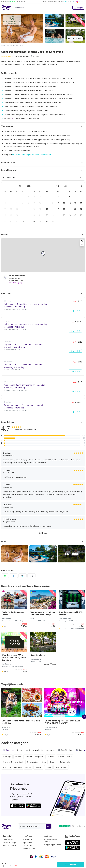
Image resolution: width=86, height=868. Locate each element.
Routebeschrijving (15, 283)
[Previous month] (4, 186)
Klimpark (18, 757)
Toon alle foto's (75, 39)
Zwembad (29, 757)
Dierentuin (52, 757)
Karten (45, 762)
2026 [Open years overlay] (29, 186)
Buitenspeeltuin (67, 762)
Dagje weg (8, 750)
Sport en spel (7, 762)
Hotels (20, 750)
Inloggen (79, 8)
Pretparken (40, 757)
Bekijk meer (43, 533)
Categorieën (20, 8)
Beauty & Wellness (12, 46)
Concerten (39, 768)
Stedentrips (7, 768)
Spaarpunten (28, 843)
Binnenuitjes (7, 757)
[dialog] (43, 204)
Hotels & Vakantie (34, 750)
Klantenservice (8, 840)
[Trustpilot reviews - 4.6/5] (72, 826)
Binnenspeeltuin (33, 762)
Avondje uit (50, 750)
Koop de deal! (71, 865)
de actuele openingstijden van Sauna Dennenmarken (32, 155)
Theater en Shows (62, 768)
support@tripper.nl (9, 846)
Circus (71, 757)
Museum (62, 757)
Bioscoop (54, 762)
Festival (50, 768)
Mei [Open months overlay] (21, 186)
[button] (43, 73)
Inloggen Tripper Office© (53, 845)
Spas (21, 46)
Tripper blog (27, 846)
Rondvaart (18, 768)
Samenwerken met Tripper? (51, 841)
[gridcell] (5, 197)
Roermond (36, 56)
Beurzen (29, 768)
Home (3, 46)
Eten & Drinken (65, 750)
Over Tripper (28, 840)
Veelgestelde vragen (10, 843)
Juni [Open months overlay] (57, 186)
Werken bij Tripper (30, 849)
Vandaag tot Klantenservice (13, 2)
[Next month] (82, 186)
